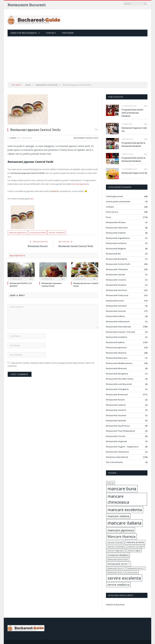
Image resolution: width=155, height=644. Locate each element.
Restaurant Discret (38, 246)
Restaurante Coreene (116, 280)
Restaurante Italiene (115, 342)
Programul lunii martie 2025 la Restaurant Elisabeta (132, 113)
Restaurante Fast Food (116, 290)
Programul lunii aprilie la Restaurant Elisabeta (133, 144)
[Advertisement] (77, 59)
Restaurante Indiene (115, 316)
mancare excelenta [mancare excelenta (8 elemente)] (125, 510)
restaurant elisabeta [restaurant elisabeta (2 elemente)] (118, 555)
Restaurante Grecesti (116, 311)
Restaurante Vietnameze (117, 452)
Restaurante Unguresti (116, 441)
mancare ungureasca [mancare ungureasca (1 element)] (116, 551)
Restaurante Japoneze (116, 347)
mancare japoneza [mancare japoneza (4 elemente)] (121, 530)
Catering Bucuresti (114, 196)
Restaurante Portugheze (117, 389)
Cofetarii (110, 207)
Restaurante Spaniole (116, 420)
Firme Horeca (112, 212)
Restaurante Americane (117, 228)
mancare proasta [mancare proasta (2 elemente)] (135, 542)
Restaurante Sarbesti (116, 405)
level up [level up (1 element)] (110, 483)
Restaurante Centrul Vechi (86, 138)
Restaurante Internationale (118, 327)
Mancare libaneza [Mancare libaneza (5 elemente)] (122, 536)
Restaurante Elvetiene (116, 285)
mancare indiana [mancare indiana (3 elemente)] (118, 516)
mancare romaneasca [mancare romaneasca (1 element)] (116, 547)
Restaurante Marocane (117, 358)
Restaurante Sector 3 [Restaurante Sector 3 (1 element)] (136, 568)
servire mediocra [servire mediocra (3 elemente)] (118, 585)
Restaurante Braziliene (117, 259)
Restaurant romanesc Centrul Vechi (52, 285)
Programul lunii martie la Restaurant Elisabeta (133, 159)
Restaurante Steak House (118, 426)
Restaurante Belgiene (116, 248)
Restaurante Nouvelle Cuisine (120, 379)
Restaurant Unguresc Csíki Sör (134, 129)
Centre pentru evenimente (118, 201)
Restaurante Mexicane (116, 368)
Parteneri (68, 33)
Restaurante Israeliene (117, 337)
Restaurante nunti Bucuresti (119, 384)
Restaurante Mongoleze (117, 374)
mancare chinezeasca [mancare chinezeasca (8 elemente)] (118, 499)
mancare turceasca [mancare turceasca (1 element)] (136, 547)
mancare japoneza (80, 184)
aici (32, 199)
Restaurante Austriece (116, 243)
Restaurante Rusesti (115, 400)
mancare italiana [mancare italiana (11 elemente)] (125, 523)
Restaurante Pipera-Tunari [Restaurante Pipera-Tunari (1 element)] (118, 559)
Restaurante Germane (116, 306)
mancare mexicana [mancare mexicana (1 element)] (115, 542)
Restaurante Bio (113, 254)
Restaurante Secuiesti (116, 415)
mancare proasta (38, 232)
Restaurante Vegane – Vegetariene (122, 447)
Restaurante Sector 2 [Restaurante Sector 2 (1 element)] (116, 568)
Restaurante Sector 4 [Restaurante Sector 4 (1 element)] (116, 572)
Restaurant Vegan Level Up (134, 173)
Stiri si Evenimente (114, 462)
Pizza (108, 217)
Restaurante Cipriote (115, 274)
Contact (51, 33)
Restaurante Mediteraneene (119, 363)
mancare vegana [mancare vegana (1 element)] (134, 551)
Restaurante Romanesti (117, 394)
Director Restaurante (24, 33)
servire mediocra (57, 232)
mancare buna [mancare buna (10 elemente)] (122, 489)
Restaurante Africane (116, 222)
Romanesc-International (117, 457)
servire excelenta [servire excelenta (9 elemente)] (124, 578)
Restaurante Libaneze (116, 353)
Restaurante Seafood (116, 410)
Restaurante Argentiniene (118, 238)
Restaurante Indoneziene (118, 321)
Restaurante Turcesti (116, 436)
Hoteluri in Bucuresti (115, 605)
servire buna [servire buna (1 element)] (132, 572)
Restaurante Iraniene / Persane (121, 332)
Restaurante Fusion (115, 301)
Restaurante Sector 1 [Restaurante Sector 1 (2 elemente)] (119, 564)
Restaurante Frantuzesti (117, 295)
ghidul (13, 138)
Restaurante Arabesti (116, 233)
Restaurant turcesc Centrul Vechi (76, 246)
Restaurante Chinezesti (117, 269)
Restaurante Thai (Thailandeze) (120, 431)
